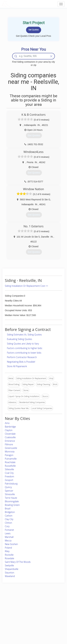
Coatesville (10, 437)
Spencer (9, 491)
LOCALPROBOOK (20, 4)
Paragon (9, 455)
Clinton (8, 523)
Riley (7, 551)
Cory (7, 526)
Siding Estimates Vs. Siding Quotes (24, 335)
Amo (7, 423)
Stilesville (9, 469)
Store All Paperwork (17, 366)
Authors (46, 610)
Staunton (9, 573)
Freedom (9, 476)
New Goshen (11, 544)
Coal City (9, 473)
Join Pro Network (27, 603)
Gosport (9, 480)
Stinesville (10, 494)
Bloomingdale (12, 501)
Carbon (9, 516)
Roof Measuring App (29, 610)
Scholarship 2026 (50, 603)
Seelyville (9, 565)
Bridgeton (10, 512)
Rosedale (9, 558)
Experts (23, 607)
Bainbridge (10, 427)
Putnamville (11, 459)
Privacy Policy (49, 607)
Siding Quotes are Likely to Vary (23, 344)
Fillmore (9, 444)
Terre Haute (11, 498)
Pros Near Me (11, 610)
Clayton (9, 430)
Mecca (8, 541)
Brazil (8, 508)
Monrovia (10, 452)
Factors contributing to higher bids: (25, 348)
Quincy (8, 487)
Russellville (10, 466)
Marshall (9, 537)
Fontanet (9, 530)
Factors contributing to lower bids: (24, 353)
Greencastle (11, 448)
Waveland (10, 576)
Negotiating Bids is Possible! (21, 362)
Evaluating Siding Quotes (20, 339)
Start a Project (11, 614)
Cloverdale (10, 434)
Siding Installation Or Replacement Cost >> (26, 286)
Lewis (8, 533)
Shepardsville (12, 569)
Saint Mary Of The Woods (18, 562)
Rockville (9, 555)
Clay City (9, 519)
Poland (8, 548)
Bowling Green (12, 505)
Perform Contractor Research (22, 357)
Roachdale (10, 462)
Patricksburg (11, 484)
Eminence (10, 441)
